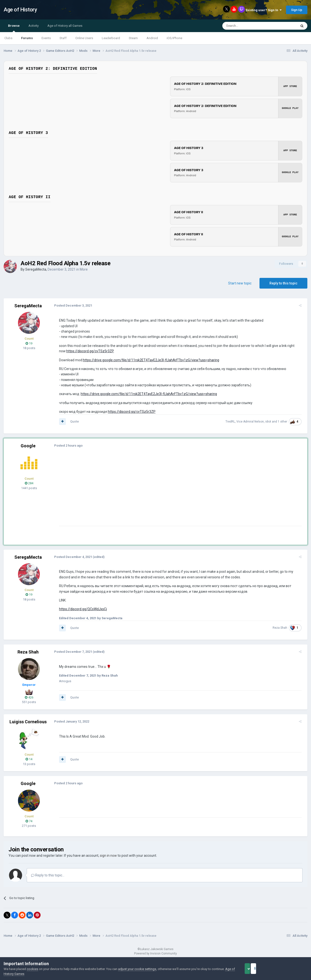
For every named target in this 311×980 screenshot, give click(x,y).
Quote (73, 421)
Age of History (20, 10)
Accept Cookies (254, 969)
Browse (14, 28)
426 (29, 697)
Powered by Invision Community (155, 954)
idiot (270, 422)
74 (29, 821)
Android (152, 38)
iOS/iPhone (174, 38)
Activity (34, 26)
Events (46, 38)
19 (29, 343)
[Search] (248, 26)
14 (29, 759)
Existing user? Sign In (264, 10)
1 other (284, 422)
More (84, 269)
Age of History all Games (65, 26)
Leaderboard (111, 38)
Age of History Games (19, 974)
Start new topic (240, 283)
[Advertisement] (146, 492)
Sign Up (297, 10)
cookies (32, 969)
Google (28, 446)
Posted (71, 305)
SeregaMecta (36, 269)
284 (29, 483)
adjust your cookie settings (137, 969)
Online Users (84, 38)
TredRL (232, 422)
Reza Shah (282, 628)
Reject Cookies (291, 969)
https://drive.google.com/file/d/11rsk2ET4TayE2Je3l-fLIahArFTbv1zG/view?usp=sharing (149, 360)
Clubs (8, 38)
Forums (27, 38)
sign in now (108, 856)
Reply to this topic (283, 283)
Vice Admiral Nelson (252, 422)
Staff (63, 38)
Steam (133, 38)
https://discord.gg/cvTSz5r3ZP (88, 351)
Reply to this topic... (48, 875)
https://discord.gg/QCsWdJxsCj (81, 609)
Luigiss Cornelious (28, 722)
